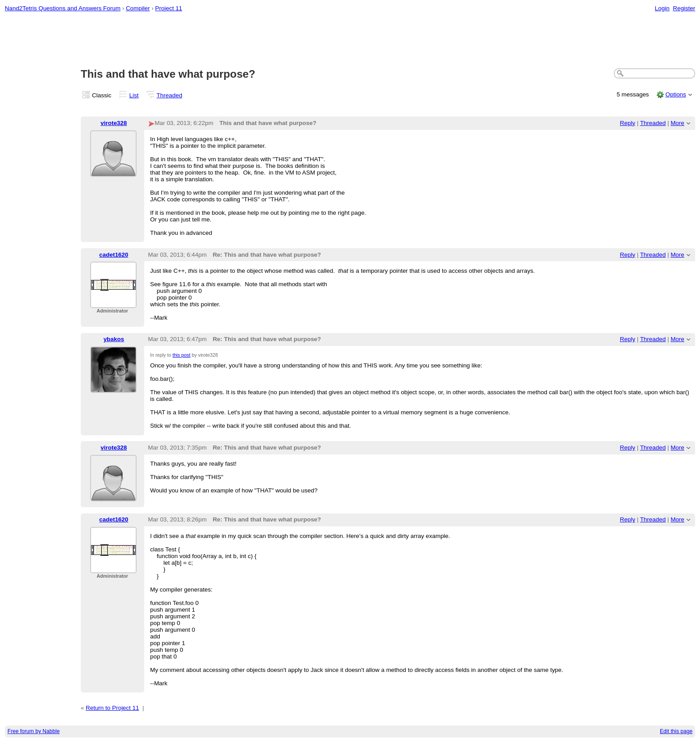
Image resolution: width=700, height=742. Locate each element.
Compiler (138, 8)
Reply (628, 123)
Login (662, 8)
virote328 (114, 123)
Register (684, 8)
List (134, 95)
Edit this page (676, 731)
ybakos (114, 339)
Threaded (170, 95)
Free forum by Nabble (34, 731)
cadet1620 (114, 255)
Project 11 (169, 8)
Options (675, 94)
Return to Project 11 (112, 708)
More (677, 123)
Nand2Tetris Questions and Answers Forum (63, 8)
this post (181, 355)
